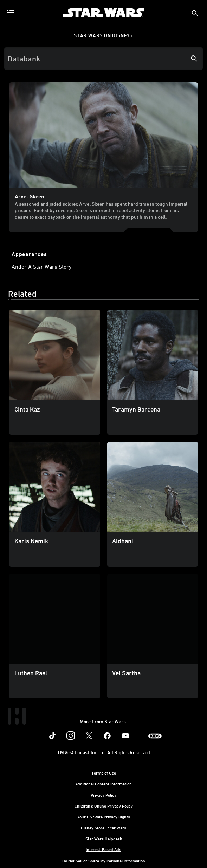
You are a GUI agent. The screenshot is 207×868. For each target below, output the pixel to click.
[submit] (195, 13)
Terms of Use (104, 773)
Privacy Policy (103, 795)
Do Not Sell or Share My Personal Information (104, 861)
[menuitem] (11, 13)
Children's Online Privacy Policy (104, 806)
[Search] (103, 59)
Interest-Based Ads (103, 849)
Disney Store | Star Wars (103, 828)
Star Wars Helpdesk (104, 839)
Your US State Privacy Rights (104, 817)
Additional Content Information (103, 784)
